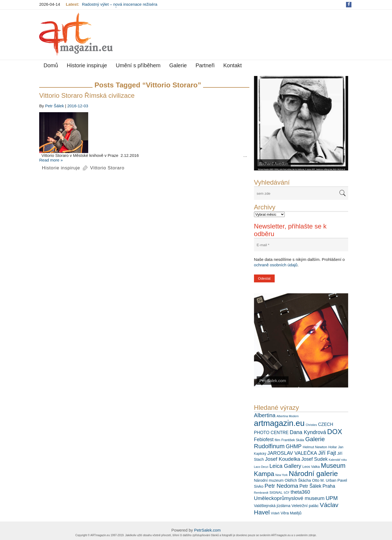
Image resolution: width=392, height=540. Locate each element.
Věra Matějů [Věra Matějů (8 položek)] (291, 513)
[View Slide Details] (301, 123)
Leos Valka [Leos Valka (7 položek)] (311, 467)
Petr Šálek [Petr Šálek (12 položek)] (310, 486)
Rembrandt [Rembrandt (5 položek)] (261, 493)
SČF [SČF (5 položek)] (287, 493)
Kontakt (232, 65)
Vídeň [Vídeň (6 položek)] (275, 513)
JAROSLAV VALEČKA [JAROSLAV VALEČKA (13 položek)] (292, 453)
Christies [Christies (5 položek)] (311, 425)
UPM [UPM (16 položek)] (332, 498)
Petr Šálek (55, 106)
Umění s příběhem (138, 65)
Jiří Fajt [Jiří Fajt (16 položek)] (327, 453)
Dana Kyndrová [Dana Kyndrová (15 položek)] (308, 432)
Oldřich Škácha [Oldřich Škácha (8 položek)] (298, 480)
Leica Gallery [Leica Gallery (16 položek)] (285, 466)
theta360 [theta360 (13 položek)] (300, 492)
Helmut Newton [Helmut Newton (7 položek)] (315, 447)
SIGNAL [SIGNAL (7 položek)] (276, 492)
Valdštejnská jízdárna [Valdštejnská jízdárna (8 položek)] (272, 506)
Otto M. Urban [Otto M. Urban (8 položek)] (324, 480)
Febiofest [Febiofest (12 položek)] (264, 440)
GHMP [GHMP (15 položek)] (294, 446)
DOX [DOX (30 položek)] (335, 432)
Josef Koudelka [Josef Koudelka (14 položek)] (283, 459)
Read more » (51, 160)
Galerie (178, 65)
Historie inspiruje (87, 65)
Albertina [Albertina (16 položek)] (265, 415)
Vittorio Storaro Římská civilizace (87, 95)
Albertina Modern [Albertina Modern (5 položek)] (288, 416)
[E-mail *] (301, 245)
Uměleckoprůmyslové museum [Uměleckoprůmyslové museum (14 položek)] (289, 498)
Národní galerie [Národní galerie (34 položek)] (313, 474)
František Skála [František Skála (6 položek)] (293, 440)
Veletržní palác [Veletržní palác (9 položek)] (305, 506)
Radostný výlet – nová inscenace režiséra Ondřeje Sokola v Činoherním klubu (120, 7)
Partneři (205, 65)
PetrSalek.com (207, 530)
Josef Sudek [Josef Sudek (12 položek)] (314, 459)
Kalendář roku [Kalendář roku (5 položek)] (338, 460)
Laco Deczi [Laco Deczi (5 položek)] (261, 467)
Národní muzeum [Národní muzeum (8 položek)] (269, 480)
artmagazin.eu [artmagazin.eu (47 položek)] (279, 423)
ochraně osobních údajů (276, 265)
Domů (51, 65)
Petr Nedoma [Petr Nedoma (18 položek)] (281, 486)
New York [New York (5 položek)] (282, 475)
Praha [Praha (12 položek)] (329, 486)
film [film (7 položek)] (277, 440)
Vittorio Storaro (107, 168)
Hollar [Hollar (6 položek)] (333, 447)
